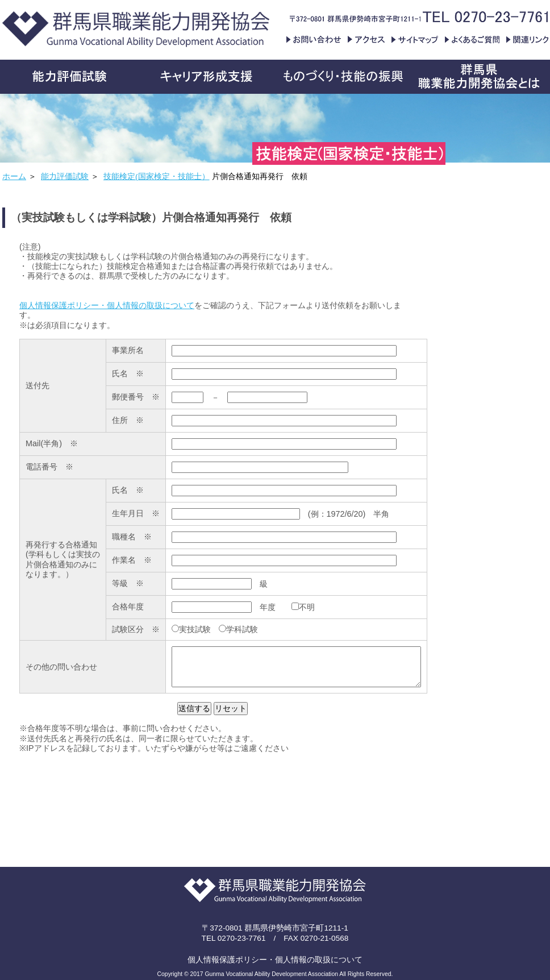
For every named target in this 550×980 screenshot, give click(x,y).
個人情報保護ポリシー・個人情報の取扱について (107, 305)
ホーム (14, 177)
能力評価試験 (65, 177)
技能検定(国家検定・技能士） (157, 177)
